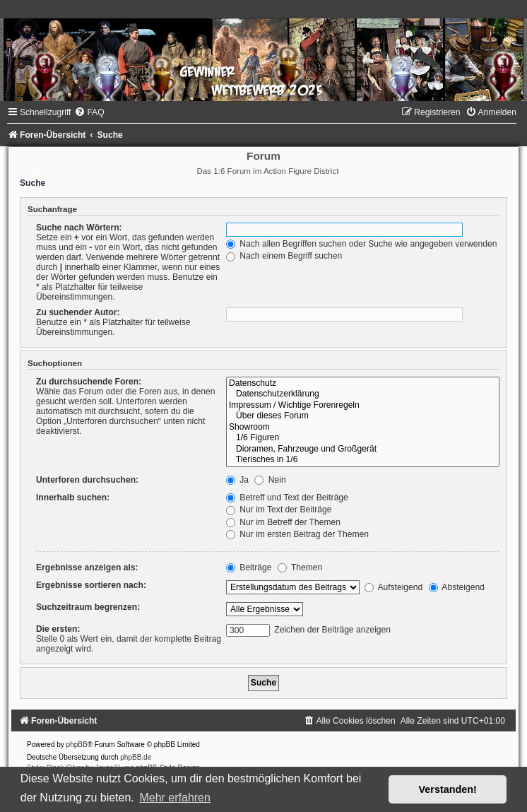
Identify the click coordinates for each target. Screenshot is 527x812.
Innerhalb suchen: (73, 498)
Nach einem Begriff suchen (284, 256)
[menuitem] (89, 112)
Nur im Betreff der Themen (283, 522)
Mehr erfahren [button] (175, 798)
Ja (237, 480)
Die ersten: (58, 629)
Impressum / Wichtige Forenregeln (363, 406)
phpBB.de (136, 757)
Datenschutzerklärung (363, 394)
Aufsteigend (394, 587)
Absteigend (457, 587)
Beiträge (249, 567)
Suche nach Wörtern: (79, 228)
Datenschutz (363, 384)
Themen (300, 567)
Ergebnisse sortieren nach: (91, 585)
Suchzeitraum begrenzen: (88, 607)
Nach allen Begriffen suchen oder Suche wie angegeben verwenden (362, 244)
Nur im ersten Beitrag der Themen (297, 534)
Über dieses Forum (363, 416)
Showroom (363, 428)
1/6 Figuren (363, 438)
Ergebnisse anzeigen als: (87, 567)
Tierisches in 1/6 (363, 460)
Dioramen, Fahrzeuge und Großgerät (363, 449)
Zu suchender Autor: (78, 312)
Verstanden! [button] (448, 789)
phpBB (77, 745)
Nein (270, 480)
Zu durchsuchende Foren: (89, 382)
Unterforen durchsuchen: (87, 480)
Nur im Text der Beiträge (279, 510)
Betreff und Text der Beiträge (287, 498)
